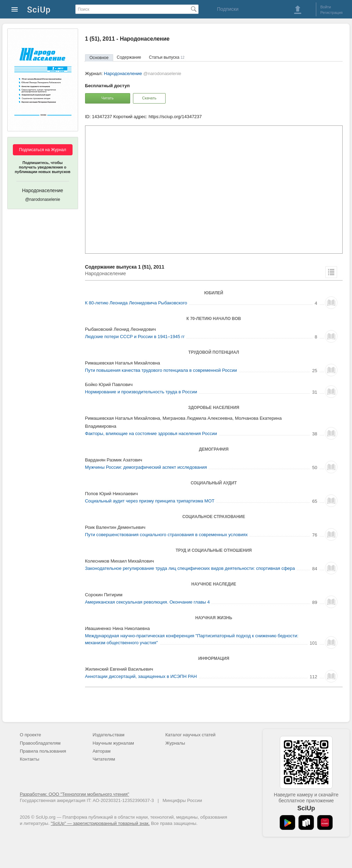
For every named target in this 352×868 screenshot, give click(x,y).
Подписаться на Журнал (43, 150)
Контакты (30, 759)
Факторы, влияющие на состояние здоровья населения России (151, 433)
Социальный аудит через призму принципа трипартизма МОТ (150, 501)
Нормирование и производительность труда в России (141, 392)
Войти (326, 7)
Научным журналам (113, 743)
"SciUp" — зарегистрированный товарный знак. (100, 823)
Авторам (102, 751)
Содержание (129, 57)
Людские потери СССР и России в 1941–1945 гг (135, 337)
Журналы (175, 743)
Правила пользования (43, 751)
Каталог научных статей (190, 735)
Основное (99, 58)
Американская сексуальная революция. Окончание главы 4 (148, 602)
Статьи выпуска (167, 57)
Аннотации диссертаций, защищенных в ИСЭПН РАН (141, 676)
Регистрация (332, 13)
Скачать (149, 98)
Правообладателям (40, 743)
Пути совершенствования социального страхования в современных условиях (166, 535)
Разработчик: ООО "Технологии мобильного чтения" (74, 794)
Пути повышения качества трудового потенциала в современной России (161, 370)
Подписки (228, 9)
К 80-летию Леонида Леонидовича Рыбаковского (136, 303)
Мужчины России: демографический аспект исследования (146, 467)
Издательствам (109, 735)
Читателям (104, 759)
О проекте (30, 735)
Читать (107, 98)
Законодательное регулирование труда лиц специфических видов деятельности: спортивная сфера (190, 568)
